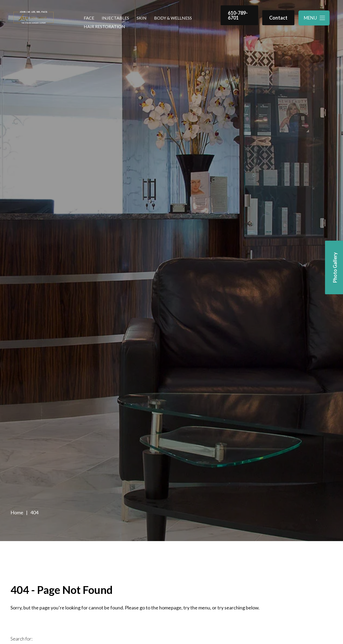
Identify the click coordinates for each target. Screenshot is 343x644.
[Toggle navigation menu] (314, 18)
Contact (278, 18)
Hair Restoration (104, 26)
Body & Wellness (173, 18)
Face (89, 18)
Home (17, 512)
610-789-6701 (238, 15)
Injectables (115, 18)
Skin (142, 18)
